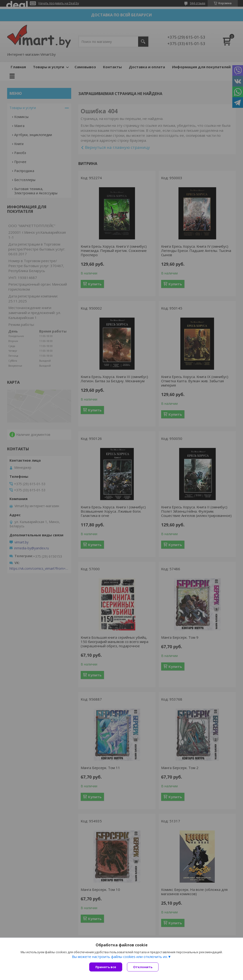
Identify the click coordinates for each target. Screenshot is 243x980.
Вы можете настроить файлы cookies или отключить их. (120, 957)
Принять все (106, 967)
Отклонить (143, 967)
